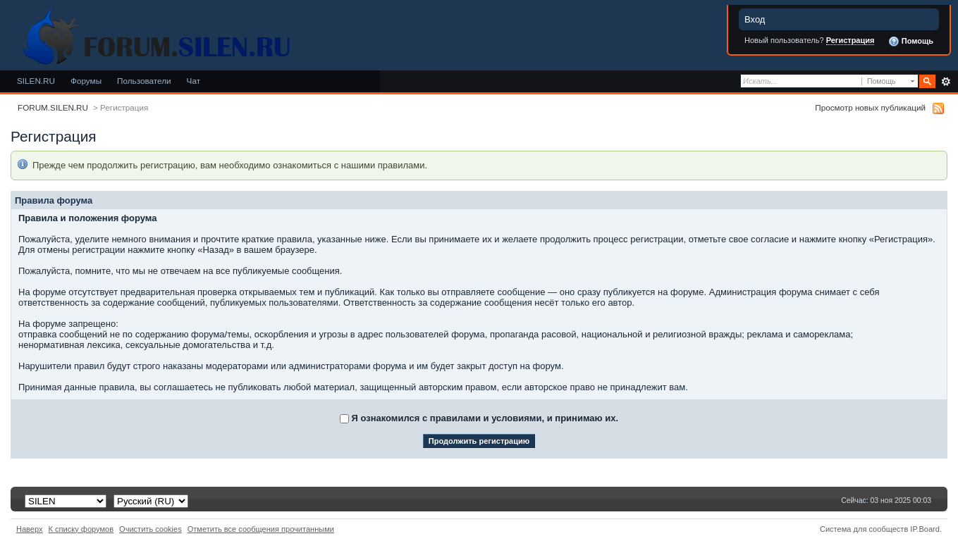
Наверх (30, 529)
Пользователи (144, 81)
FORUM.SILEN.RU (53, 107)
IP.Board (925, 529)
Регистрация (850, 40)
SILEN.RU (36, 81)
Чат (194, 81)
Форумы (86, 81)
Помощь (911, 42)
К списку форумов (81, 529)
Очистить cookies (151, 529)
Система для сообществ (864, 529)
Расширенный (946, 82)
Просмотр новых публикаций (870, 107)
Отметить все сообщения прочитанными (261, 529)
